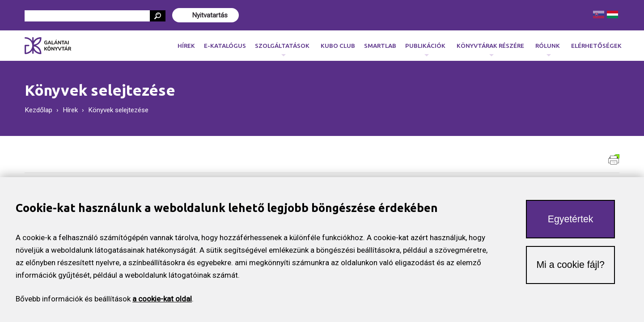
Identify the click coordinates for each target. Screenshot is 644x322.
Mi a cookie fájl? (570, 268)
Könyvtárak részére (490, 48)
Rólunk (548, 48)
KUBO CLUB (338, 46)
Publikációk (425, 48)
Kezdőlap (38, 110)
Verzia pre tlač (614, 159)
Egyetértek (571, 223)
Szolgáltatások (282, 48)
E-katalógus (225, 46)
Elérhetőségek (596, 46)
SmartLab (380, 46)
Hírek (186, 46)
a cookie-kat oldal (162, 302)
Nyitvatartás (210, 15)
